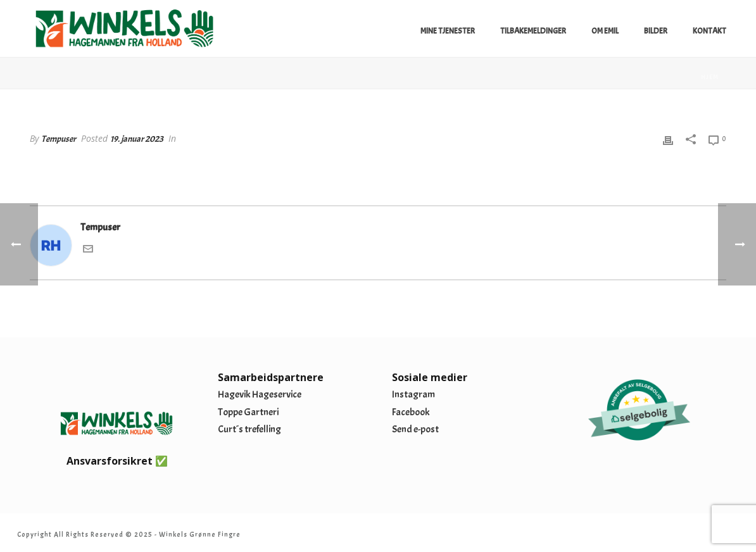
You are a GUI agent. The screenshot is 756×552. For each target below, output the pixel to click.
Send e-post (415, 429)
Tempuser (59, 139)
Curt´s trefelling (249, 429)
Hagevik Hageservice (260, 394)
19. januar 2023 (137, 139)
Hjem (710, 77)
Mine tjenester (448, 31)
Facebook (411, 412)
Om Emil (605, 31)
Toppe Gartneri (248, 412)
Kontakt (709, 31)
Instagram (413, 394)
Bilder (656, 31)
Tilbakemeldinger (533, 31)
